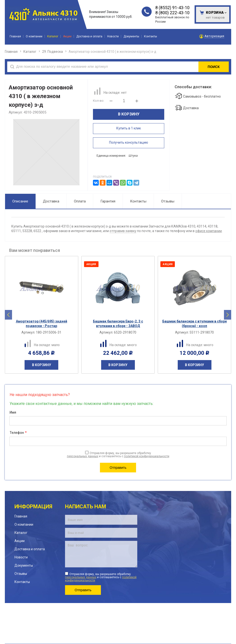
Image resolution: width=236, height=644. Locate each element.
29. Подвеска (52, 52)
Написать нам (86, 506)
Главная (11, 52)
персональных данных (83, 456)
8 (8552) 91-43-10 (172, 8)
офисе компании (209, 231)
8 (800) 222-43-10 (172, 13)
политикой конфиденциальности (147, 456)
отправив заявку (123, 231)
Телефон (18, 433)
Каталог (30, 52)
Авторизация (214, 36)
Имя (13, 412)
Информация (33, 506)
